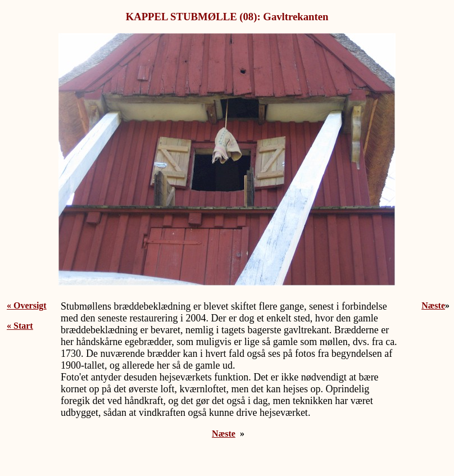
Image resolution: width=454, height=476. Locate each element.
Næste (224, 434)
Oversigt (30, 305)
